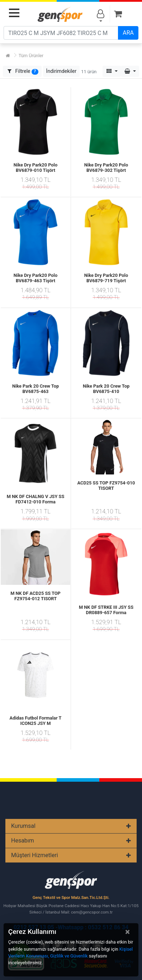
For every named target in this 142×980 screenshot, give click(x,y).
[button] (61, 71)
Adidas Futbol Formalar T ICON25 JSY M (36, 721)
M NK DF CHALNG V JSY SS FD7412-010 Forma (36, 499)
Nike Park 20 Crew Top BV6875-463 (35, 389)
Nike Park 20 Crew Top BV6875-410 (106, 389)
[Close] (127, 932)
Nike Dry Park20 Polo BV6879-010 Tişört (35, 168)
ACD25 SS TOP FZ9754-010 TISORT (106, 486)
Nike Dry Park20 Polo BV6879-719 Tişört (106, 278)
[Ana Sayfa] (8, 56)
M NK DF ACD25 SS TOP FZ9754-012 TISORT (35, 596)
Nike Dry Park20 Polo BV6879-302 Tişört (106, 168)
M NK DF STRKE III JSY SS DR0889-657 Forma (106, 610)
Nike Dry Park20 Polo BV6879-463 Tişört (35, 278)
